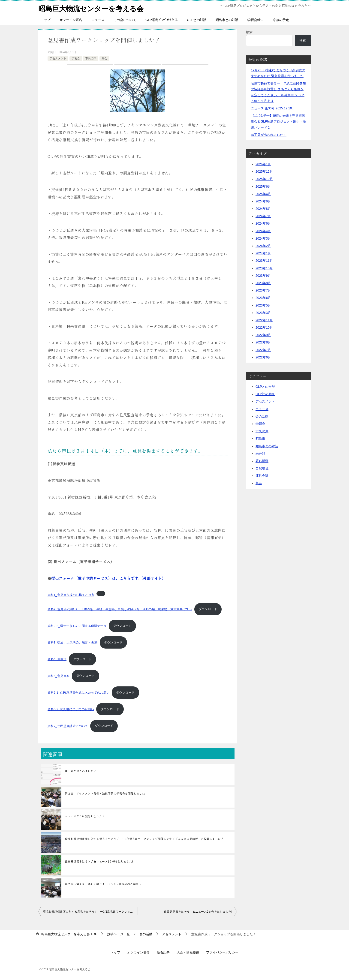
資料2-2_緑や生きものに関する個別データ (77, 626)
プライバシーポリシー (222, 952)
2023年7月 (263, 290)
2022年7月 (263, 350)
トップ (45, 20)
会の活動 (262, 416)
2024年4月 (263, 231)
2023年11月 (264, 261)
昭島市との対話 (227, 20)
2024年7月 (263, 216)
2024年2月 (263, 246)
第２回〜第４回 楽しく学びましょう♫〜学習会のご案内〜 (103, 884)
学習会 (76, 58)
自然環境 (262, 468)
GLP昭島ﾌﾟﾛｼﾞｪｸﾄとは (162, 20)
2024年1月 (263, 253)
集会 (104, 58)
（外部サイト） (108, 578)
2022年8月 (263, 342)
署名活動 (262, 461)
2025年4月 (263, 194)
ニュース (98, 20)
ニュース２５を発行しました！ (85, 816)
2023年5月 (263, 305)
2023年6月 (263, 298)
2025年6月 (263, 186)
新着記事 (163, 952)
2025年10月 (264, 179)
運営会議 (262, 475)
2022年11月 (264, 320)
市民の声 (91, 58)
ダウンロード (208, 609)
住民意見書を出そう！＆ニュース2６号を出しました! (99, 861)
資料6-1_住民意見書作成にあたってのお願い (78, 692)
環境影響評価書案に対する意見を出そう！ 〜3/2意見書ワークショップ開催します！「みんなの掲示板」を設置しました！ (144, 838)
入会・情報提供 (188, 952)
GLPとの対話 (197, 20)
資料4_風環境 (57, 659)
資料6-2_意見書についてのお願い (71, 709)
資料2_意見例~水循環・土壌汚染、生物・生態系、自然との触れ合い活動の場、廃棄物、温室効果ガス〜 (120, 609)
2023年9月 (263, 275)
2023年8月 (263, 283)
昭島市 (260, 438)
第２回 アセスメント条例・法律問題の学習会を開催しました (105, 793)
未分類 (260, 453)
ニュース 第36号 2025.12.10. (272, 108)
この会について (125, 20)
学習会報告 (256, 20)
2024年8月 (263, 208)
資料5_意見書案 (59, 676)
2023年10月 (264, 268)
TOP (69, 934)
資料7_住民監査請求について (68, 726)
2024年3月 (263, 238)
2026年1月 (263, 164)
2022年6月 (263, 357)
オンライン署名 (71, 20)
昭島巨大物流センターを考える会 (91, 8)
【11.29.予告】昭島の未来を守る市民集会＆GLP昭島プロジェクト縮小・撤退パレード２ (278, 121)
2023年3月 (263, 313)
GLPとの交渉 (265, 386)
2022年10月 (264, 327)
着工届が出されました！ (81, 771)
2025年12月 (264, 171)
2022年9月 (263, 335)
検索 (249, 32)
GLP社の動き (265, 394)
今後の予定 (281, 20)
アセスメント (58, 58)
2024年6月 (263, 223)
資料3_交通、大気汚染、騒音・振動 (72, 642)
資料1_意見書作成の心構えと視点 (71, 595)
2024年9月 (263, 201)
